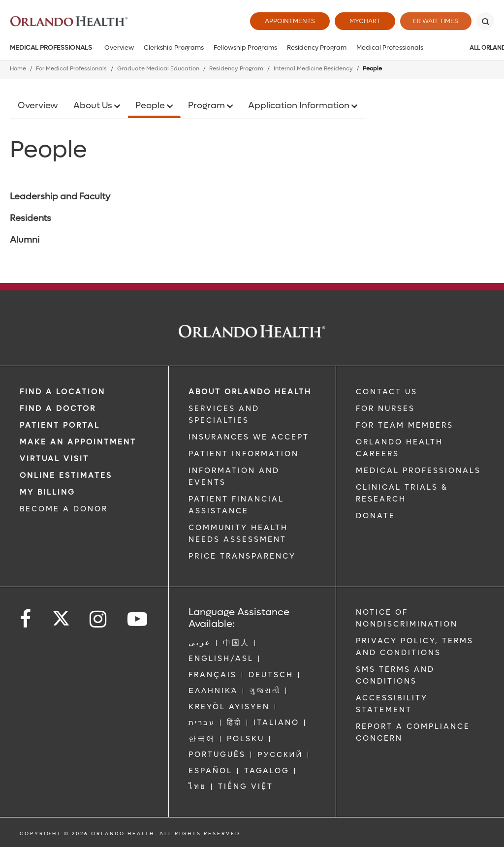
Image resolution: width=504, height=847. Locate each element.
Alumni (25, 240)
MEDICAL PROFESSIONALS (418, 471)
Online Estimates (66, 475)
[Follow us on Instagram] (99, 619)
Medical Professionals (51, 47)
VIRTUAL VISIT (54, 459)
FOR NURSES (385, 408)
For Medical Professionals (71, 69)
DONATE (376, 516)
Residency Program (317, 47)
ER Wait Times (434, 21)
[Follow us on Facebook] (26, 619)
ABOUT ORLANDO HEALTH (250, 392)
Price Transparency (242, 556)
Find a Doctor (58, 408)
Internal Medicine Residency (313, 69)
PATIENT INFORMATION (244, 454)
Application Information (300, 106)
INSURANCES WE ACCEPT (249, 437)
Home (18, 69)
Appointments (286, 21)
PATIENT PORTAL (60, 425)
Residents (31, 218)
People (151, 106)
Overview (119, 47)
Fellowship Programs (245, 47)
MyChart (362, 21)
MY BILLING (47, 492)
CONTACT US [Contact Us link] (387, 392)
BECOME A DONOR (64, 509)
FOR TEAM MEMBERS (405, 425)
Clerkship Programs (174, 47)
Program (207, 106)
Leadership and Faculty (60, 197)
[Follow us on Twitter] (61, 615)
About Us (94, 106)
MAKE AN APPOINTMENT (78, 442)
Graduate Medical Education (158, 69)
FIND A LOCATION (63, 392)
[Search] (485, 21)
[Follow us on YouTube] (138, 619)
